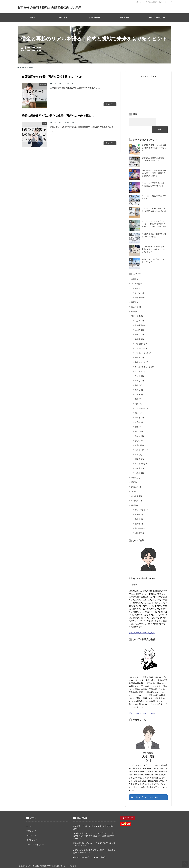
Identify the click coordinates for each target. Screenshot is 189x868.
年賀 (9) (138, 392)
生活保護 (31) (137, 493)
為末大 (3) (139, 512)
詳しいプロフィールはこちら (142, 625)
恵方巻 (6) (139, 415)
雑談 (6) (138, 281)
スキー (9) (139, 387)
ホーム (140, 2)
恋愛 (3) (134, 304)
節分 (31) (139, 405)
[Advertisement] (148, 93)
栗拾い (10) (139, 327)
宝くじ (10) (139, 373)
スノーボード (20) (142, 401)
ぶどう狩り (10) (141, 336)
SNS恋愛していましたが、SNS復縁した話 (90, 819)
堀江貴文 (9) (140, 525)
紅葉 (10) (139, 447)
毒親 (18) (135, 295)
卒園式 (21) (139, 461)
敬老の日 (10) (140, 438)
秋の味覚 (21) (140, 318)
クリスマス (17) (141, 364)
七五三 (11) (139, 465)
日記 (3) (134, 475)
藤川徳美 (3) (140, 521)
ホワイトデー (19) (142, 442)
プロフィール (64, 18)
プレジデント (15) (142, 502)
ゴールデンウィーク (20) (145, 359)
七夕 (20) (139, 396)
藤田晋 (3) (139, 516)
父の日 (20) (139, 368)
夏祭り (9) (139, 382)
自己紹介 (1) (136, 299)
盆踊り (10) (139, 428)
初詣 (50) (139, 378)
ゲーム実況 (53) (137, 276)
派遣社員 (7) (136, 479)
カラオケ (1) (140, 290)
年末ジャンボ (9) (142, 355)
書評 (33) (135, 498)
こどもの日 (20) (141, 341)
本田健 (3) (139, 507)
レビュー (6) (140, 285)
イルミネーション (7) (143, 345)
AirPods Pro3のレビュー (83, 850)
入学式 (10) (139, 313)
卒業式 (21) (139, 452)
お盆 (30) (139, 419)
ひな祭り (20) (140, 433)
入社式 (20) (139, 322)
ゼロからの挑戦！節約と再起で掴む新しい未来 (52, 7)
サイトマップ (165, 2)
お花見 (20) (139, 332)
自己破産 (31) (137, 488)
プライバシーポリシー (156, 18)
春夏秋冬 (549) (137, 308)
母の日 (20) (139, 350)
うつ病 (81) (136, 484)
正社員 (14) (136, 470)
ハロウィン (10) (141, 456)
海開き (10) (139, 410)
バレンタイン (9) (142, 424)
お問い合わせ (94, 18)
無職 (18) (135, 272)
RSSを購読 (152, 2)
